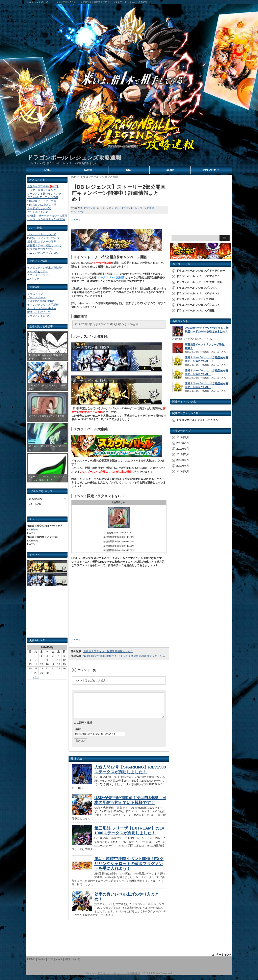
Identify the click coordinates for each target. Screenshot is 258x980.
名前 (78, 734)
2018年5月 (183, 460)
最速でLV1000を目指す (41, 301)
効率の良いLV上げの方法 (42, 205)
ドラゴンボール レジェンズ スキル (197, 288)
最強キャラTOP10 (43, 186)
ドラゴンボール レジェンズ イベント (102, 208)
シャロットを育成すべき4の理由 (46, 219)
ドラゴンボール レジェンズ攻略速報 (74, 158)
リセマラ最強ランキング (42, 190)
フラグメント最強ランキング (44, 194)
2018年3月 (183, 471)
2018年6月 (183, 454)
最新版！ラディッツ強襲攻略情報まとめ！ (108, 651)
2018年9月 (183, 437)
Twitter (88, 170)
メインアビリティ (38, 271)
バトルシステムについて (42, 234)
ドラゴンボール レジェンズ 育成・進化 (199, 282)
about (170, 170)
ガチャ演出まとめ (38, 212)
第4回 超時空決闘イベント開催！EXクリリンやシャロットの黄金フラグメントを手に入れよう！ (129, 868)
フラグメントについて (40, 316)
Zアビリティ (35, 279)
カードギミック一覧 (39, 208)
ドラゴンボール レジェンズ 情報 (138, 208)
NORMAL (33, 529)
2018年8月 (183, 443)
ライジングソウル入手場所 (43, 305)
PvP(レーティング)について (44, 238)
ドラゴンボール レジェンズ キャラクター (201, 271)
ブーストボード (36, 297)
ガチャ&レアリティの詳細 (43, 197)
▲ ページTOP (221, 959)
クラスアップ (35, 294)
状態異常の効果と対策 (40, 249)
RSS (129, 170)
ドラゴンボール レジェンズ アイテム (198, 276)
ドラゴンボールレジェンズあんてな (197, 420)
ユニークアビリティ (39, 275)
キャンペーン (77, 212)
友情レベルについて (39, 312)
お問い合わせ (211, 170)
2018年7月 (183, 449)
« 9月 (36, 677)
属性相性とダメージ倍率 (42, 242)
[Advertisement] (47, 613)
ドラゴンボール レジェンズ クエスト (198, 305)
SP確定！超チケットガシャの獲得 (47, 216)
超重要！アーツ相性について (44, 245)
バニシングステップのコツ (43, 253)
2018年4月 (183, 466)
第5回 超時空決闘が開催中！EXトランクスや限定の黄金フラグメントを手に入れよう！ (135, 656)
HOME (47, 170)
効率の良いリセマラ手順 (42, 201)
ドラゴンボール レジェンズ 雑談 (195, 299)
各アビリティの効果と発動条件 (46, 268)
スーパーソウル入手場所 (42, 308)
